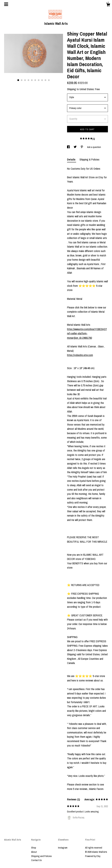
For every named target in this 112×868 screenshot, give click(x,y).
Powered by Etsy (93, 856)
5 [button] (32, 80)
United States (87, 89)
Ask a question (94, 147)
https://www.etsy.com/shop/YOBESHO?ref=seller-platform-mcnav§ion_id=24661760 (87, 333)
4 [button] (28, 80)
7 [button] (39, 80)
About (34, 852)
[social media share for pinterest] (82, 147)
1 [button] (18, 80)
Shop (34, 848)
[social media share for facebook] (69, 147)
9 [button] (45, 80)
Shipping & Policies (89, 159)
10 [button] (49, 80)
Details (72, 159)
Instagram (63, 848)
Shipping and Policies (41, 856)
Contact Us (36, 860)
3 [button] (25, 80)
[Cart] (108, 5)
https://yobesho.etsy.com (80, 355)
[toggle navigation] (6, 4)
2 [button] (22, 80)
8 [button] (42, 80)
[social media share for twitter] (75, 147)
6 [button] (35, 80)
